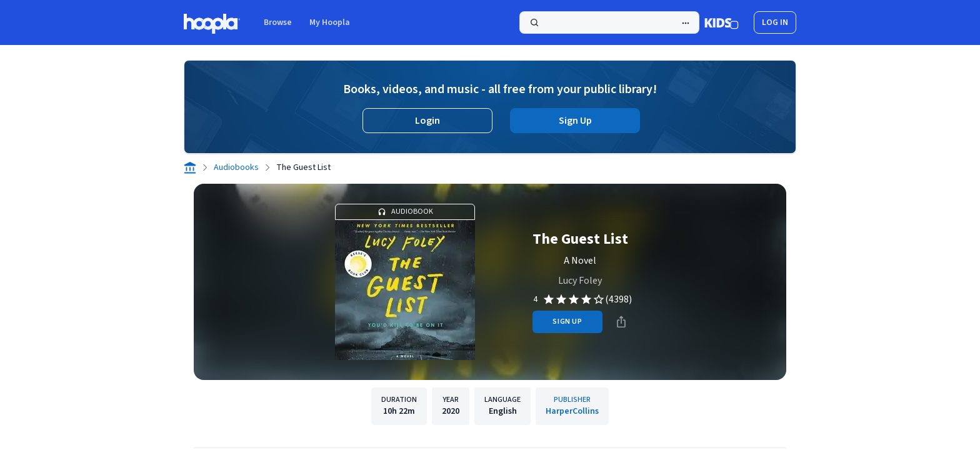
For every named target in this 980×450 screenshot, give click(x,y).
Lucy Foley (580, 281)
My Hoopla (330, 22)
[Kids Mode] (722, 22)
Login (427, 121)
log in (775, 22)
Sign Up (575, 121)
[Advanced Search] (686, 23)
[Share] (621, 322)
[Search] (609, 22)
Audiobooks (236, 167)
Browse (278, 22)
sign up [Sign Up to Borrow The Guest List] (567, 322)
